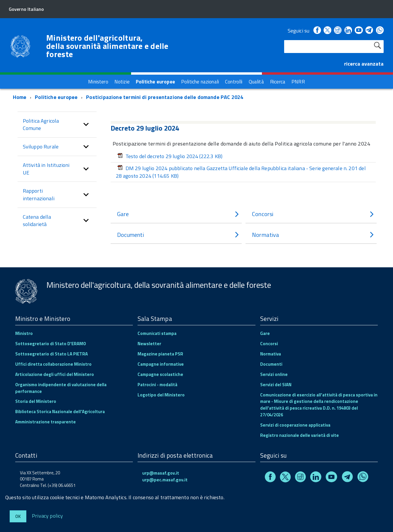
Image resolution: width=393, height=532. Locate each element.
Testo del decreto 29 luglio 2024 (170, 156)
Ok (18, 516)
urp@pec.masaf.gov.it (165, 480)
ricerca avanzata (364, 64)
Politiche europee (56, 97)
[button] (86, 125)
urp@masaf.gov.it (161, 473)
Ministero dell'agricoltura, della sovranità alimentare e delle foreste (107, 46)
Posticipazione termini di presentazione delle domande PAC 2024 (165, 97)
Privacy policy (48, 515)
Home (20, 97)
